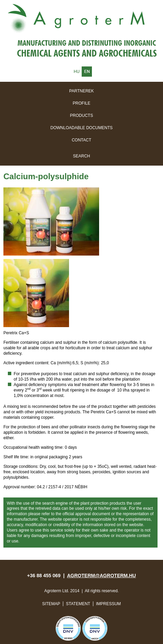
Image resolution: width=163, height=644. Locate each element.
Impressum (108, 604)
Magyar (77, 72)
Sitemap (51, 604)
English (87, 72)
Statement (78, 604)
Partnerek (81, 91)
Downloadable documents (81, 128)
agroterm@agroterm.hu (101, 576)
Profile (81, 103)
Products (81, 116)
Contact (81, 140)
